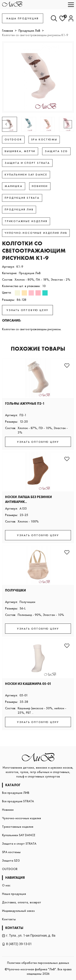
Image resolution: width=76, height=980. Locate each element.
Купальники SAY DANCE (19, 835)
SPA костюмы (11, 852)
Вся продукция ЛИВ (16, 793)
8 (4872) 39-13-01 (17, 944)
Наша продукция (14, 894)
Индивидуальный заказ (18, 911)
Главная (7, 31)
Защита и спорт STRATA (19, 844)
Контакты (9, 919)
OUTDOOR (10, 869)
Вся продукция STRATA (18, 801)
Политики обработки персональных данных (38, 963)
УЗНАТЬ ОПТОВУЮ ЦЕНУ (27, 310)
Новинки (8, 810)
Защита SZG (11, 860)
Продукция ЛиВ (29, 31)
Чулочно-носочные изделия (21, 818)
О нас (6, 885)
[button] (68, 124)
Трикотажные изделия (18, 827)
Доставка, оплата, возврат (22, 902)
